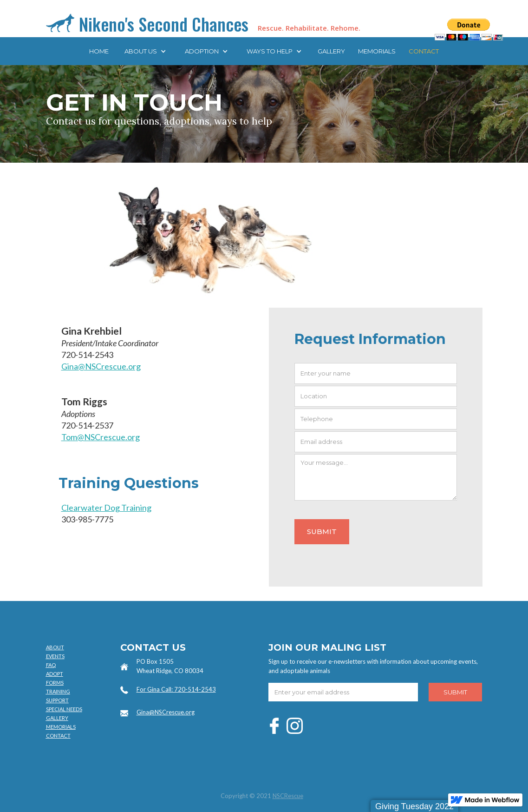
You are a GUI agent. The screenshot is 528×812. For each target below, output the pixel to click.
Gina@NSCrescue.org (101, 366)
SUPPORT (57, 700)
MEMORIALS (377, 51)
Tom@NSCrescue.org (101, 437)
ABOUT (55, 647)
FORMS (55, 683)
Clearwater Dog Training (106, 508)
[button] (145, 51)
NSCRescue (288, 796)
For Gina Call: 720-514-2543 (176, 689)
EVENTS (55, 656)
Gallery (331, 51)
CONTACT (424, 51)
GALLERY (57, 718)
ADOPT (55, 674)
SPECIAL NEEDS (64, 709)
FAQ (51, 665)
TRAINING (58, 691)
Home (99, 51)
